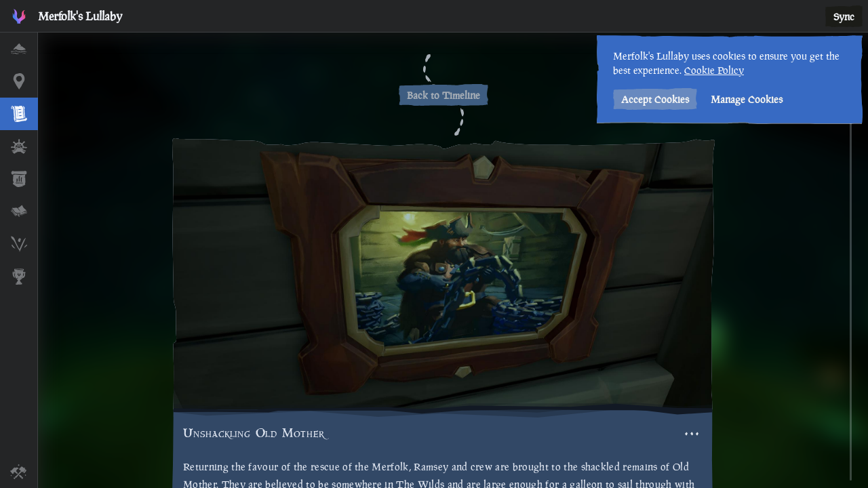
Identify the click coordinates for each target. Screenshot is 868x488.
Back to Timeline (443, 95)
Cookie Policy (712, 70)
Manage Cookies (745, 99)
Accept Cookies (653, 99)
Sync (844, 17)
